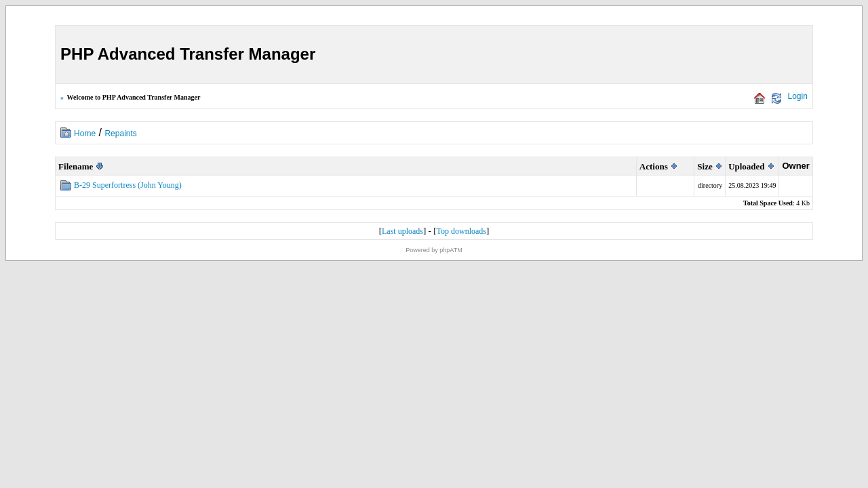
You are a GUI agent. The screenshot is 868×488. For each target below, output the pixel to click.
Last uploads (402, 231)
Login (798, 96)
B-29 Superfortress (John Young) (128, 185)
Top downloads (461, 231)
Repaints (120, 134)
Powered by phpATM (434, 250)
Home (85, 134)
